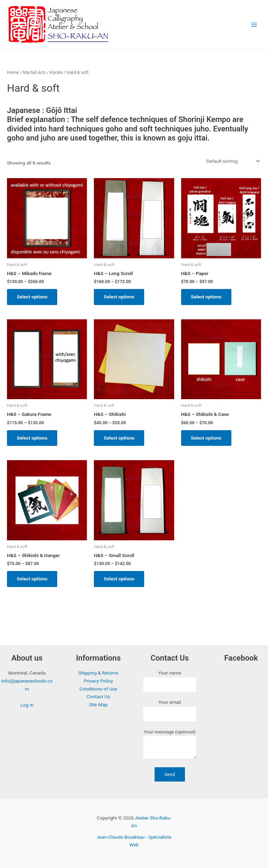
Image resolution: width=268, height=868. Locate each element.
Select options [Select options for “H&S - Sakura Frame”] (32, 438)
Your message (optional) (170, 745)
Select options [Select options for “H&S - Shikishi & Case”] (206, 438)
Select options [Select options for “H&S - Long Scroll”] (119, 297)
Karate (56, 72)
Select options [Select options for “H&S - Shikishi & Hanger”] (32, 579)
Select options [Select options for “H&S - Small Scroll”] (119, 579)
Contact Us (98, 696)
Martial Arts (34, 72)
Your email (170, 711)
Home (13, 72)
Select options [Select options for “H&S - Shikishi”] (119, 438)
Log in (27, 705)
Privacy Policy (98, 681)
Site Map (98, 705)
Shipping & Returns (98, 673)
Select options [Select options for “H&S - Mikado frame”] (32, 297)
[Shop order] (232, 161)
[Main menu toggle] (254, 25)
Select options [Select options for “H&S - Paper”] (206, 297)
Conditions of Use (98, 689)
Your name (170, 681)
